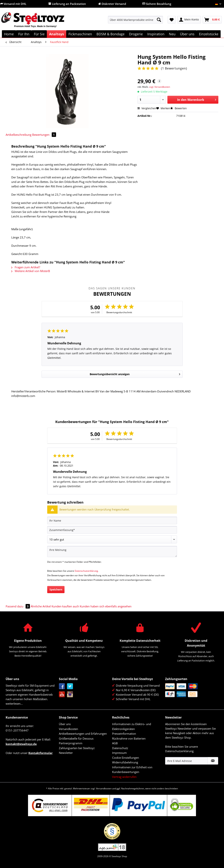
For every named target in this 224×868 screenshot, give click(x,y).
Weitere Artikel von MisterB (31, 271)
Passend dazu (18, 606)
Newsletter (66, 753)
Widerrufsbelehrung (125, 762)
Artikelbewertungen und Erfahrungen (83, 734)
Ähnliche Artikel (41, 606)
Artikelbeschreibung (19, 135)
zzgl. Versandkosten (160, 87)
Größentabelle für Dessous (76, 738)
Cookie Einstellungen (126, 758)
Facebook (62, 686)
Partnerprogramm (71, 743)
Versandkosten (68, 729)
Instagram (70, 694)
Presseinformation (124, 734)
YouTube (62, 694)
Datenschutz (120, 748)
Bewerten (178, 108)
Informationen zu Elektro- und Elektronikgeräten (132, 726)
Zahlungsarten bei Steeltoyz (77, 748)
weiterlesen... (14, 704)
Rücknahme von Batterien (129, 738)
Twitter (70, 686)
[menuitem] (135, 21)
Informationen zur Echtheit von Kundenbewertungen (132, 770)
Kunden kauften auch (65, 606)
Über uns (65, 724)
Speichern (56, 589)
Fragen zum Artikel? (26, 267)
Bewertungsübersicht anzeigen (135, 374)
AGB (115, 743)
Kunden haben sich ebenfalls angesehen (106, 606)
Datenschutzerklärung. (87, 571)
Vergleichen (147, 108)
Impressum (119, 753)
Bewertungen (44, 135)
